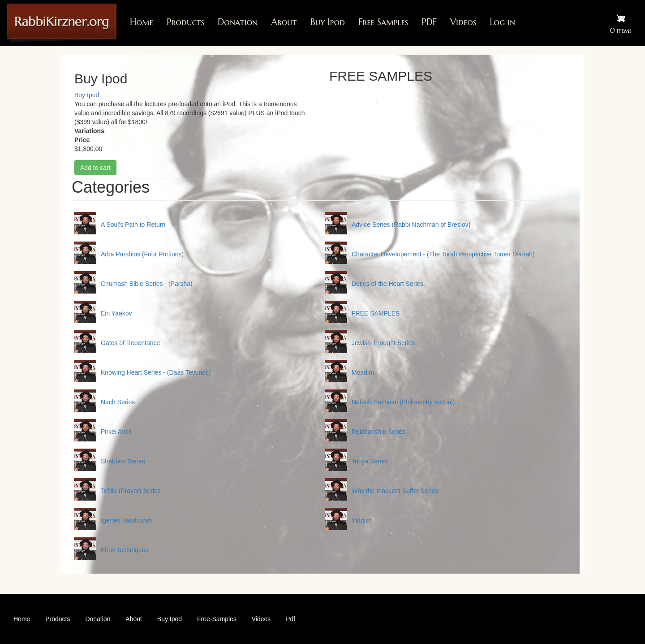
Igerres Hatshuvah (126, 520)
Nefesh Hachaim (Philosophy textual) (403, 402)
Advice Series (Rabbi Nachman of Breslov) (411, 225)
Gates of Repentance (130, 343)
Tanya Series (370, 461)
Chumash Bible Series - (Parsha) (147, 284)
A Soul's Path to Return (133, 225)
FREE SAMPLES (376, 313)
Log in (502, 22)
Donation (238, 22)
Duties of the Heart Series (387, 284)
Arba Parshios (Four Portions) (142, 254)
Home (142, 22)
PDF (429, 22)
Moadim (363, 372)
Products (185, 22)
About (284, 22)
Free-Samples (217, 619)
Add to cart (95, 168)
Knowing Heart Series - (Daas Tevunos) (156, 372)
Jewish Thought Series (383, 343)
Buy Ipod (327, 22)
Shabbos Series (123, 461)
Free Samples (383, 22)
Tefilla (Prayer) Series (131, 491)
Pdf (290, 619)
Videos (463, 22)
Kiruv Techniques (125, 550)
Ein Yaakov (116, 313)
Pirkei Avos (116, 432)
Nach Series (118, 402)
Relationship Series (379, 432)
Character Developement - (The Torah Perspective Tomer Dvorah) (443, 254)
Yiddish (362, 520)
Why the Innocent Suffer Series (395, 491)
